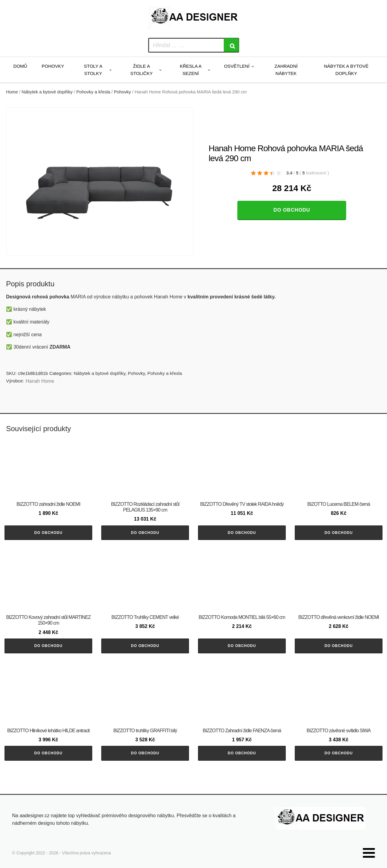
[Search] (231, 45)
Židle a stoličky (141, 70)
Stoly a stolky (93, 70)
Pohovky (53, 66)
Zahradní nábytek (286, 70)
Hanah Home (40, 381)
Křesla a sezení (191, 70)
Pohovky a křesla (93, 92)
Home (12, 92)
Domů (20, 66)
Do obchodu (292, 210)
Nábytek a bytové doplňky (346, 70)
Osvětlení (237, 66)
